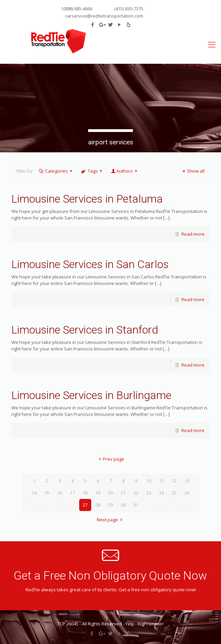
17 (72, 493)
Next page (110, 520)
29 (110, 505)
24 (161, 493)
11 (161, 481)
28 (98, 505)
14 (34, 493)
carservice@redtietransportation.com (104, 16)
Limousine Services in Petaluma (87, 199)
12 (174, 481)
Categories (56, 171)
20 (110, 493)
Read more (193, 234)
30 (123, 505)
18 (85, 493)
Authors (125, 171)
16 (60, 493)
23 (149, 493)
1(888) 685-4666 (77, 9)
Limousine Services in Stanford (85, 330)
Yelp (130, 624)
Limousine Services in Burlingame (91, 395)
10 (149, 481)
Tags (92, 171)
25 (174, 493)
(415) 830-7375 (128, 9)
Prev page (110, 459)
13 (187, 481)
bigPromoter (151, 624)
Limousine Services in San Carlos (90, 264)
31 (136, 505)
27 (85, 505)
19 (98, 493)
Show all (193, 171)
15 (47, 493)
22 (136, 493)
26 (187, 493)
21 (123, 493)
